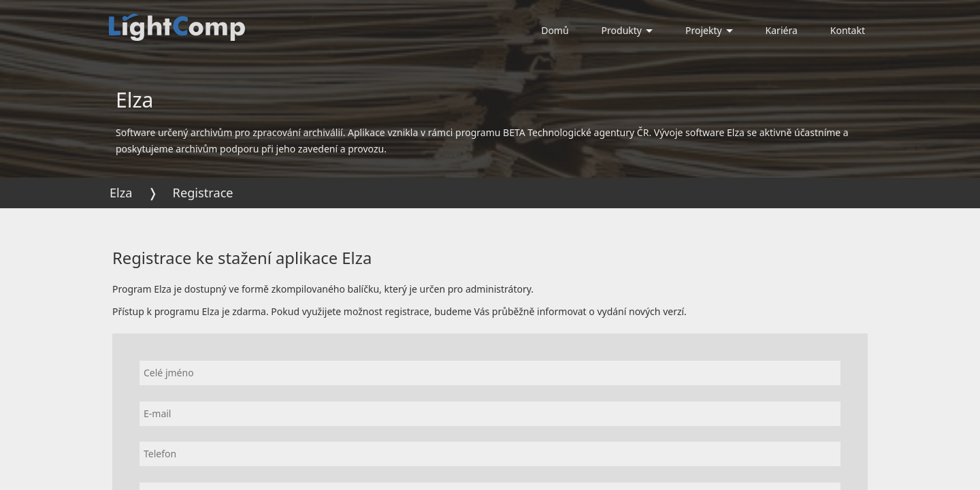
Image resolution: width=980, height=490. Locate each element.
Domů (555, 30)
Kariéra (782, 30)
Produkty (627, 30)
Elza (121, 193)
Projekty (709, 30)
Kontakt (848, 30)
